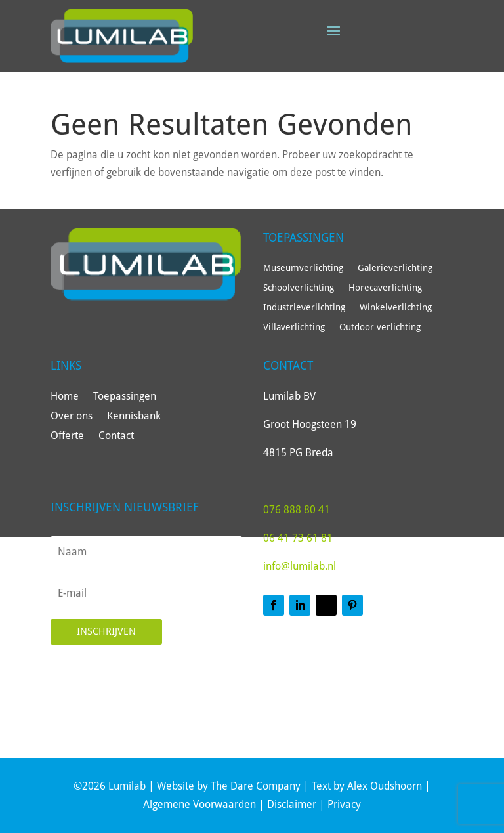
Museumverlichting (303, 268)
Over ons (72, 417)
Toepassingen (125, 397)
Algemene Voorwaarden (199, 804)
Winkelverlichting (396, 308)
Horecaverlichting (385, 288)
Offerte (67, 437)
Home (65, 397)
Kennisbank (134, 417)
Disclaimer (292, 804)
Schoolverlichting (299, 288)
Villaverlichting (294, 327)
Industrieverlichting (304, 308)
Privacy (344, 804)
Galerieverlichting (395, 268)
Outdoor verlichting (380, 327)
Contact (116, 437)
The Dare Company (256, 786)
